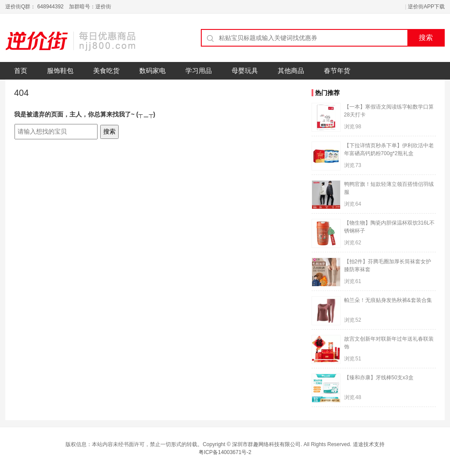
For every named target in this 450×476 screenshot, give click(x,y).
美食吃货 (106, 71)
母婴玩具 (245, 71)
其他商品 (291, 71)
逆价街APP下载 (426, 7)
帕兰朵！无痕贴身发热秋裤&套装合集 (388, 300)
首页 (21, 71)
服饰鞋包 (60, 71)
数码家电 (152, 71)
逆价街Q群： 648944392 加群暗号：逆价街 (58, 7)
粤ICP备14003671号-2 (225, 452)
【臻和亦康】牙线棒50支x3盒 (379, 378)
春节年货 (337, 71)
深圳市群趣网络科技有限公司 (266, 444)
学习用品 (199, 71)
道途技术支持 (369, 444)
